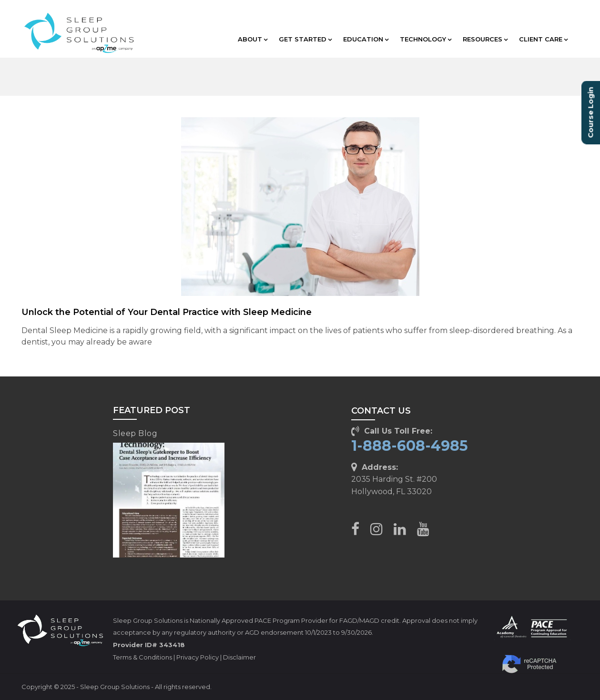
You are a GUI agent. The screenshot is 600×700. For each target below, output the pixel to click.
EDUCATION (366, 39)
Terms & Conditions (142, 657)
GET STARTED (305, 39)
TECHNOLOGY (426, 39)
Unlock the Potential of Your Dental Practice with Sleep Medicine (167, 312)
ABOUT (253, 39)
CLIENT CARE (543, 39)
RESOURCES (485, 39)
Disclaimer (239, 657)
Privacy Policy (198, 657)
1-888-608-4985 (410, 446)
